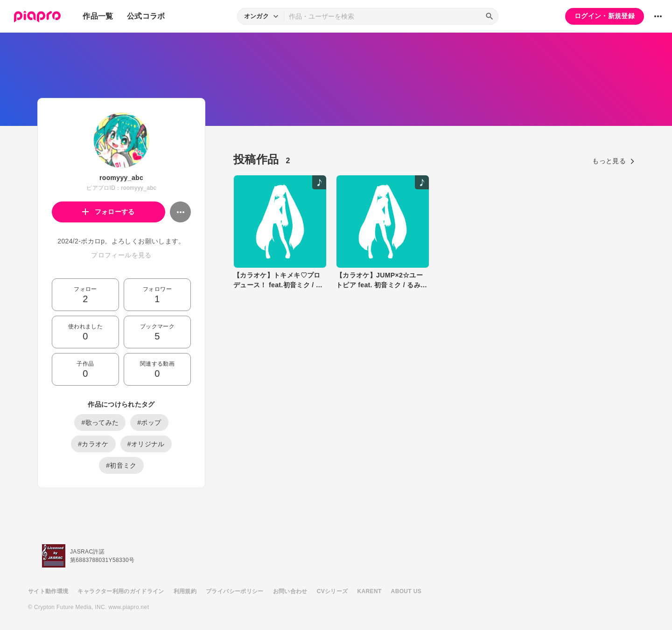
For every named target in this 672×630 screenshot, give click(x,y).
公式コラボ (146, 16)
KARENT (370, 591)
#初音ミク (121, 465)
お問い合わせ (290, 591)
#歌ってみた (100, 422)
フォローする (108, 212)
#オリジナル (146, 444)
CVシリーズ (332, 591)
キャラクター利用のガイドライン (121, 591)
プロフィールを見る (121, 255)
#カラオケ (93, 444)
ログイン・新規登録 (605, 16)
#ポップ (149, 422)
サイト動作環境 (48, 591)
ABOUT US (406, 591)
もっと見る (613, 161)
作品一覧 (98, 16)
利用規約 (185, 591)
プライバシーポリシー (235, 591)
